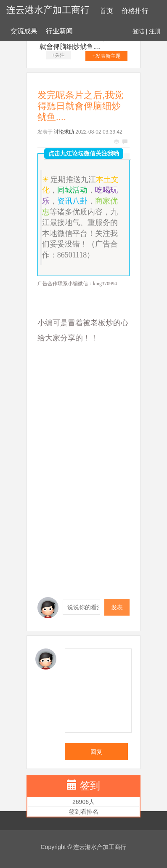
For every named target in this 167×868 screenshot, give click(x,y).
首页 (106, 11)
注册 (155, 31)
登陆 (138, 31)
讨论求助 (64, 132)
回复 (96, 752)
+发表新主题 (107, 56)
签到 (90, 786)
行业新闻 (59, 31)
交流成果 (24, 31)
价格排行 (135, 11)
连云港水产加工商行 (48, 10)
